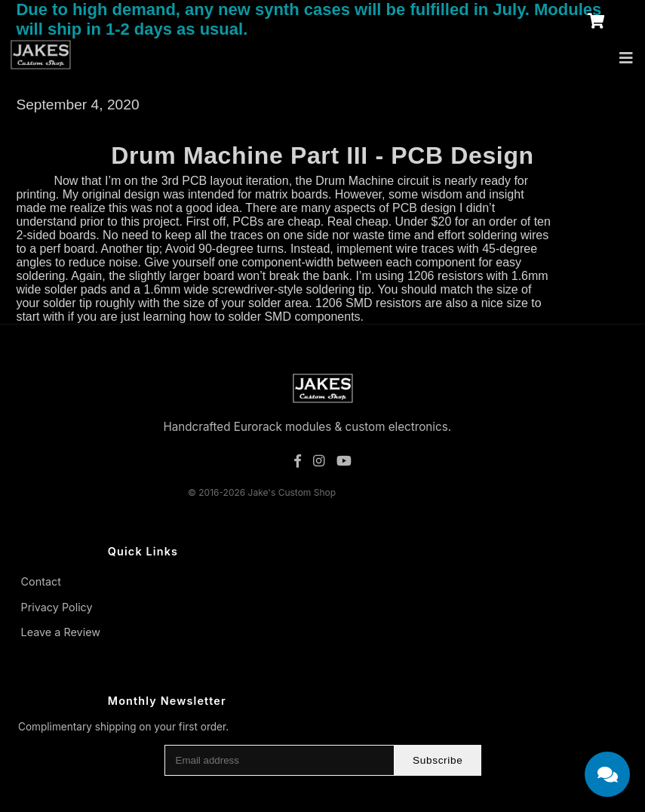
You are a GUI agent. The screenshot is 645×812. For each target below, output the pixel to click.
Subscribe (438, 760)
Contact (41, 581)
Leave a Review (61, 632)
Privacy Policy (57, 607)
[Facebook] (298, 461)
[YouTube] (344, 461)
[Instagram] (319, 461)
